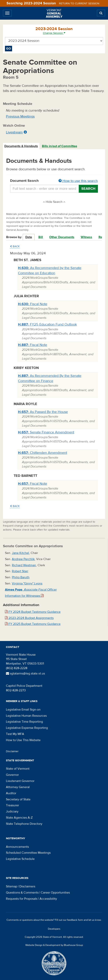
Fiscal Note (33, 304)
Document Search (54, 181)
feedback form (75, 920)
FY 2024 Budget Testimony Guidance (33, 612)
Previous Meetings (20, 116)
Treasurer (12, 805)
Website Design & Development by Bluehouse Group (54, 945)
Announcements (17, 847)
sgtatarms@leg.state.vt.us (25, 673)
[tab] (21, 146)
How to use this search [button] (78, 181)
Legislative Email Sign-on (23, 710)
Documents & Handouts (21, 146)
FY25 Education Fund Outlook (47, 324)
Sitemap (12, 886)
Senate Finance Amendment (46, 432)
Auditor (11, 793)
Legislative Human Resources (26, 716)
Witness (86, 237)
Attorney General (18, 787)
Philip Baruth (21, 577)
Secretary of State (18, 799)
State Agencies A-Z (19, 818)
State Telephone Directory (24, 824)
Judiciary (12, 811)
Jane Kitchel (20, 553)
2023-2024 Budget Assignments (29, 618)
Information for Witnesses (24, 596)
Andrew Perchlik (23, 559)
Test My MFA (15, 734)
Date (29, 237)
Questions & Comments (22, 893)
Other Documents (62, 237)
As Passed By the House (43, 412)
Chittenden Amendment (43, 453)
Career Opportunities (55, 893)
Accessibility (48, 899)
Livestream (14, 132)
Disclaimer (12, 751)
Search (88, 189)
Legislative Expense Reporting (27, 728)
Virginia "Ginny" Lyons (27, 583)
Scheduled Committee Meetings (28, 853)
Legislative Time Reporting (24, 722)
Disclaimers (27, 886)
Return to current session (79, 4)
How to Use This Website (23, 740)
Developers (54, 929)
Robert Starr (20, 571)
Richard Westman (24, 565)
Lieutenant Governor (20, 781)
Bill (41, 237)
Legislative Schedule (20, 859)
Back (15, 246)
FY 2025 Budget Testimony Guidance (33, 624)
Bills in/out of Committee (60, 146)
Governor (12, 775)
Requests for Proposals (22, 899)
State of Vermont (18, 769)
